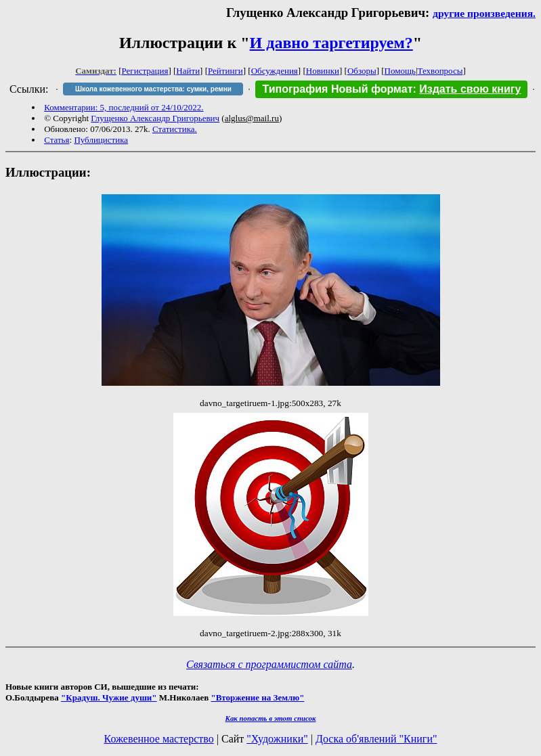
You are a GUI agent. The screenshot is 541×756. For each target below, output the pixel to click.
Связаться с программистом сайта (269, 664)
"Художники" (277, 739)
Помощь (400, 71)
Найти (188, 71)
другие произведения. (484, 13)
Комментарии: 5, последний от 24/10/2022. (124, 107)
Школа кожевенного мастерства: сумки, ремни (153, 89)
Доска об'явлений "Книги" (376, 739)
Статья (57, 140)
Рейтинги (225, 71)
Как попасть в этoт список (271, 718)
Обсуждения (275, 71)
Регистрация (145, 71)
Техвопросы (440, 71)
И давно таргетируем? (331, 43)
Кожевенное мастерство (159, 739)
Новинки (323, 71)
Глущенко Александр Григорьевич (155, 118)
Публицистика (101, 140)
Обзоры (362, 71)
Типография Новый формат (337, 89)
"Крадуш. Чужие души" (109, 697)
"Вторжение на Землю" (257, 697)
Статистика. (175, 129)
